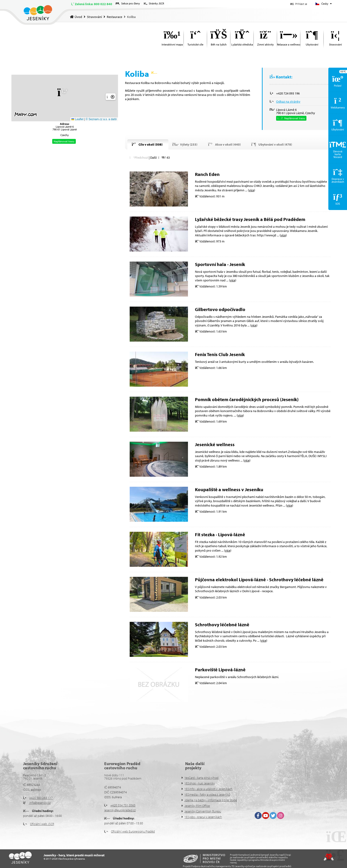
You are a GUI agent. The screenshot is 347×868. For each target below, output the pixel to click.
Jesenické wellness (215, 444)
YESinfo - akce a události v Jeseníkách (208, 789)
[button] (299, 4)
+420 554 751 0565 (123, 805)
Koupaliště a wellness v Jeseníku (229, 489)
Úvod (38, 13)
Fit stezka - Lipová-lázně (220, 534)
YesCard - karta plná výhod (201, 778)
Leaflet (77, 119)
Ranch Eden (207, 174)
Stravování (94, 17)
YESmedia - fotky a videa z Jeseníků (207, 794)
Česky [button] (325, 4)
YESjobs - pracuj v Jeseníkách (203, 817)
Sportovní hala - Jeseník (220, 264)
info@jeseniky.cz (40, 803)
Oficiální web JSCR (42, 824)
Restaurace (115, 17)
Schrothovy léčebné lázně (222, 625)
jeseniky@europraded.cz (120, 810)
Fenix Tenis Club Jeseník (220, 354)
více (252, 190)
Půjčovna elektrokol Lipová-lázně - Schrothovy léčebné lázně (259, 579)
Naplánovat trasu (64, 141)
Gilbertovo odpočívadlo (220, 309)
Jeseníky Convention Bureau (203, 811)
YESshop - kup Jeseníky (200, 783)
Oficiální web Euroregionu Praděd (133, 831)
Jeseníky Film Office (197, 806)
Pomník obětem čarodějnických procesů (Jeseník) (247, 399)
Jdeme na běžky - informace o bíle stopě (211, 800)
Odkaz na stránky (288, 101)
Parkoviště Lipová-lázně (220, 670)
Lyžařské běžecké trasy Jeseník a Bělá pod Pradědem (250, 219)
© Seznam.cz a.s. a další (101, 119)
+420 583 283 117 (41, 798)
